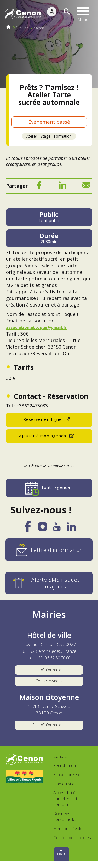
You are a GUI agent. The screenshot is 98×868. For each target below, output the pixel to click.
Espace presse (67, 782)
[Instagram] (43, 529)
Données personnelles (65, 824)
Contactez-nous (49, 685)
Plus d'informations (49, 671)
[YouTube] (57, 529)
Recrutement (65, 773)
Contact (61, 763)
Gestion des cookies (72, 844)
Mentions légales (69, 836)
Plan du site (64, 791)
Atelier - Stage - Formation (49, 136)
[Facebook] (39, 187)
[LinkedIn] (63, 187)
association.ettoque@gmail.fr (41, 328)
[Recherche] (64, 14)
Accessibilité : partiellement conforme (65, 806)
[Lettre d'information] (49, 550)
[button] (84, 14)
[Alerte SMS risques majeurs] (49, 584)
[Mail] (86, 187)
